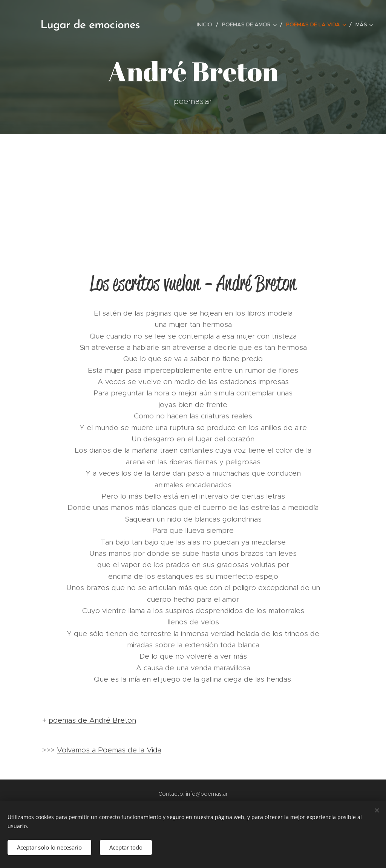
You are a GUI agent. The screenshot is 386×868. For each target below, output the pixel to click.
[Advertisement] (193, 191)
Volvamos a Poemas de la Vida (109, 750)
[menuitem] (207, 24)
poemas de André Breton (92, 720)
